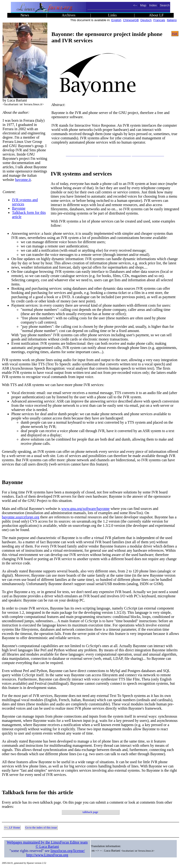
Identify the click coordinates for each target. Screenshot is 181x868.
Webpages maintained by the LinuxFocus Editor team (47, 842)
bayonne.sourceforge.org (21, 517)
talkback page (90, 812)
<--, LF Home (12, 828)
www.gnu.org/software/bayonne (85, 509)
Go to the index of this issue (41, 828)
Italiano (172, 20)
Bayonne (19, 208)
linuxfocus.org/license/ (68, 851)
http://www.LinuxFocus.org (47, 855)
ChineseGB (131, 20)
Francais (159, 20)
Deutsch (146, 20)
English (116, 20)
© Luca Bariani (47, 846)
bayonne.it (23, 180)
